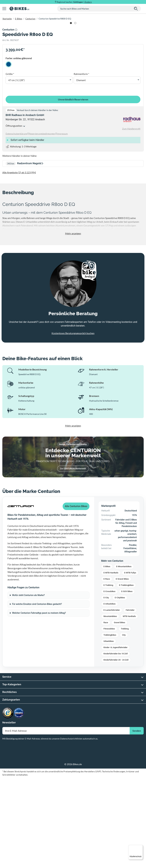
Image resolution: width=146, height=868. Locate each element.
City (124, 725)
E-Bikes (19, 19)
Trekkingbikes (110, 725)
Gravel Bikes (120, 713)
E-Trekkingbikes (126, 676)
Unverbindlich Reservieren (73, 190)
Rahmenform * (81, 164)
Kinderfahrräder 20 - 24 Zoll (116, 750)
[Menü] (141, 847)
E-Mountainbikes (124, 657)
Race (106, 713)
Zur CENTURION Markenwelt (73, 559)
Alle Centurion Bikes (76, 597)
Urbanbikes (109, 732)
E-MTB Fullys (130, 663)
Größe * (10, 164)
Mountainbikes (110, 707)
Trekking (125, 719)
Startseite (7, 19)
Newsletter (9, 813)
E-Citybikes (120, 688)
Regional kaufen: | (74, 2)
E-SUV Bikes (127, 682)
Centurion (30, 19)
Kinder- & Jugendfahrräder (115, 738)
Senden (137, 821)
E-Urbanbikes (109, 694)
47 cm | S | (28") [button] (16, 171)
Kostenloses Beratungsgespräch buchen (73, 424)
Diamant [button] (81, 171)
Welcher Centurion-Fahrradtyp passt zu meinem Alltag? (39, 703)
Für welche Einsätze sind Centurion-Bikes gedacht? (37, 694)
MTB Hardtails (129, 707)
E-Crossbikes (109, 682)
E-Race (107, 669)
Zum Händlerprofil (131, 219)
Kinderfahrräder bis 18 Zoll (116, 744)
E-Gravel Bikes (122, 669)
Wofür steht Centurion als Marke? (28, 686)
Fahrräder (130, 700)
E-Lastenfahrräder (112, 700)
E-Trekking (108, 676)
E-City (106, 688)
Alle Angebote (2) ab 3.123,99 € (19, 263)
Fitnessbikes (109, 719)
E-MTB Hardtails (111, 663)
